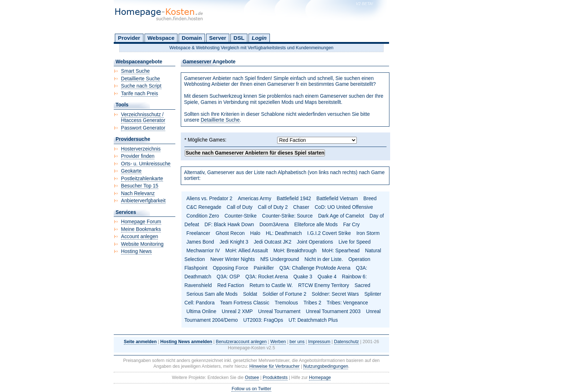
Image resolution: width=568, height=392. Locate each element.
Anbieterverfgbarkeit (143, 201)
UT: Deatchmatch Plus (313, 320)
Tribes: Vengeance (347, 303)
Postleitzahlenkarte (142, 179)
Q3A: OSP (228, 277)
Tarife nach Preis (139, 94)
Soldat (250, 294)
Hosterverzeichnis (141, 149)
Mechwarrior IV (203, 251)
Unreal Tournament (279, 311)
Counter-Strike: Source (287, 216)
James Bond (200, 242)
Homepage (320, 378)
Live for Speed (354, 242)
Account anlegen (139, 237)
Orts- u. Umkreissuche (146, 164)
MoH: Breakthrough (295, 251)
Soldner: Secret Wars (335, 294)
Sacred (363, 285)
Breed (370, 199)
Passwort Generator (143, 128)
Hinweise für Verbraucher (274, 366)
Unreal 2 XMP (237, 311)
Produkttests (275, 378)
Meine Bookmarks (141, 229)
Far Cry (351, 225)
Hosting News (136, 251)
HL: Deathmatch (284, 233)
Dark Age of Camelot (341, 216)
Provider (129, 38)
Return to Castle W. (271, 285)
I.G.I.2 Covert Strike (329, 233)
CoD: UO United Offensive (344, 207)
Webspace (161, 38)
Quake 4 (327, 277)
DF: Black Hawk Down (229, 225)
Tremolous (286, 303)
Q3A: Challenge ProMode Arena (315, 268)
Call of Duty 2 (273, 207)
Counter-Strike (241, 216)
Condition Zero (203, 216)
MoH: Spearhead (341, 251)
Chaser (301, 207)
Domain (192, 38)
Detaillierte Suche (220, 120)
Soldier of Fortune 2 (285, 294)
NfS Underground (280, 259)
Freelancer (199, 233)
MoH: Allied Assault (247, 251)
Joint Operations (315, 242)
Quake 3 (303, 277)
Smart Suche (135, 71)
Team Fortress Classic (245, 303)
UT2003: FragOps (263, 320)
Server (218, 38)
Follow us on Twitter (251, 389)
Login (259, 38)
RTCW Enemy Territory (324, 285)
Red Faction (231, 285)
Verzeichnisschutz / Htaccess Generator (143, 118)
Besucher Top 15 (140, 186)
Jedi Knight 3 (234, 242)
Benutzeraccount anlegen (241, 342)
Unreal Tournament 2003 (333, 311)
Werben (278, 342)
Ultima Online (202, 311)
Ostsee (252, 378)
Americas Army (254, 199)
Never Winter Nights (233, 259)
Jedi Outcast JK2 (272, 242)
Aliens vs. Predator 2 (210, 199)
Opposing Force (230, 268)
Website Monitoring (142, 244)
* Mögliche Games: (205, 140)
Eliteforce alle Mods (316, 225)
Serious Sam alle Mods (212, 294)
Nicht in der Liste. (323, 259)
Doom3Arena (274, 225)
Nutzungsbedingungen (326, 366)
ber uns (297, 342)
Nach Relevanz (138, 193)
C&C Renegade (204, 207)
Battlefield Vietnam (337, 199)
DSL (239, 38)
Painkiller (264, 268)
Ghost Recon (230, 233)
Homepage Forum (141, 222)
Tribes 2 (312, 303)
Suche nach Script (141, 86)
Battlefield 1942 (294, 199)
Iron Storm (368, 233)
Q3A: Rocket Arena (267, 277)
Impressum (319, 342)
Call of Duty (240, 207)
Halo (255, 233)
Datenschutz (346, 342)
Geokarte (131, 171)
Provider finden (138, 156)
